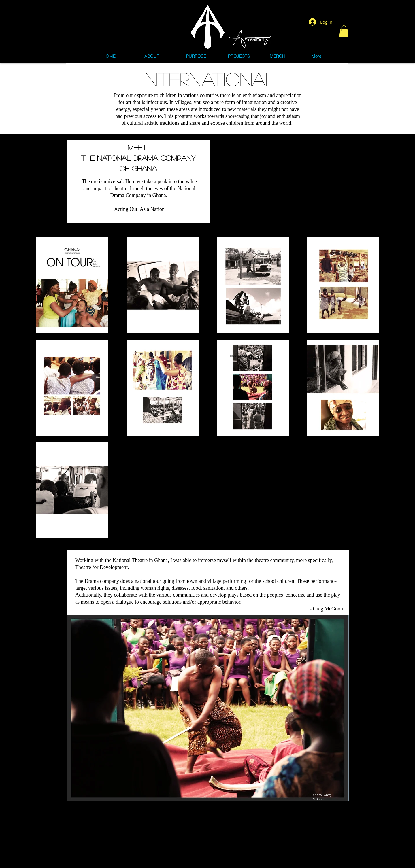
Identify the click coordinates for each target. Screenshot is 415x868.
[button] (344, 31)
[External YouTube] (279, 179)
